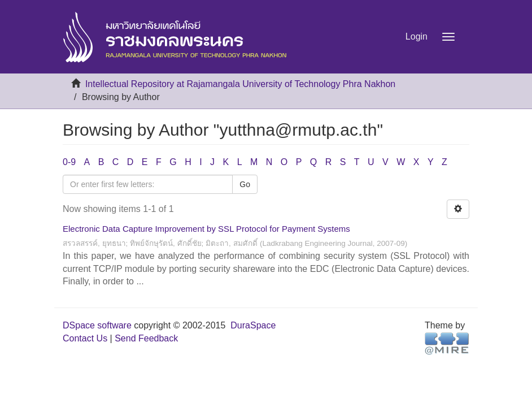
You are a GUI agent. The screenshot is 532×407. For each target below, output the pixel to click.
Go (245, 184)
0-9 (69, 162)
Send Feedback (146, 338)
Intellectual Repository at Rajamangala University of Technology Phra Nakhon (240, 84)
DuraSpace (253, 325)
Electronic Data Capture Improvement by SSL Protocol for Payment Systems (206, 229)
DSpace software (97, 325)
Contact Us (85, 338)
